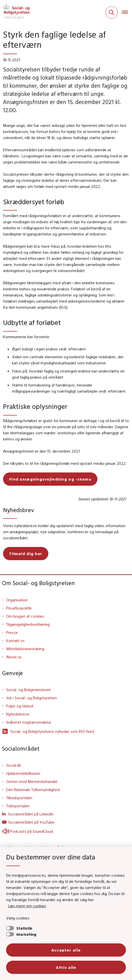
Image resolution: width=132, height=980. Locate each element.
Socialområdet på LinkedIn (31, 814)
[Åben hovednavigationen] (127, 12)
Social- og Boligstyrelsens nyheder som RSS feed (48, 731)
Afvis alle (66, 967)
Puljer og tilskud (20, 706)
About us (14, 657)
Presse (12, 632)
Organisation (17, 600)
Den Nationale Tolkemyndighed (33, 790)
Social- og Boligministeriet (28, 690)
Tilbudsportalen (19, 798)
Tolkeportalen (18, 806)
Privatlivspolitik (19, 608)
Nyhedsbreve (18, 714)
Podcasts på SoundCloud (27, 831)
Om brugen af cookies (25, 616)
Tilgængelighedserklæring (28, 624)
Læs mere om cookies (27, 906)
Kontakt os (15, 641)
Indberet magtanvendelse (29, 722)
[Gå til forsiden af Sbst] (15, 12)
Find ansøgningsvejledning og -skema (50, 479)
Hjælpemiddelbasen (23, 773)
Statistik (24, 928)
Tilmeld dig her (26, 554)
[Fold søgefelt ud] (112, 12)
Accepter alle (66, 950)
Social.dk (13, 765)
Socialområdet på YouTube (31, 822)
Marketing (26, 934)
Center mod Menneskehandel (32, 781)
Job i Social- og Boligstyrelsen (32, 698)
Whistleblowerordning (25, 649)
